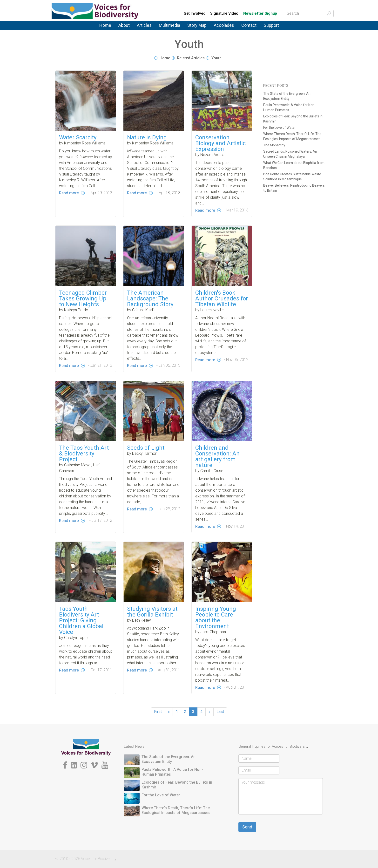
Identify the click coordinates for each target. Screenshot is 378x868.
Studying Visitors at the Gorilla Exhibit (152, 634)
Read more (69, 193)
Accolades (224, 25)
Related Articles (191, 58)
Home (105, 25)
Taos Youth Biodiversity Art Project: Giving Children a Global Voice (81, 643)
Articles (144, 25)
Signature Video (224, 13)
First (158, 712)
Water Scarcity (78, 137)
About (124, 25)
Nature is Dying (147, 137)
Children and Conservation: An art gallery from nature (217, 479)
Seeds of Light (146, 470)
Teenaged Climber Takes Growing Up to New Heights (83, 321)
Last (220, 712)
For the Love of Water (280, 128)
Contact (249, 25)
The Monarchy (274, 145)
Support (271, 25)
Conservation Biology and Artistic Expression (220, 143)
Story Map (197, 25)
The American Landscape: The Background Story (150, 321)
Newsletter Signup (260, 14)
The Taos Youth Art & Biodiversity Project (84, 476)
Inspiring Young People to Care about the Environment (216, 640)
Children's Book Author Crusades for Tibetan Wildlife (222, 321)
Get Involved (195, 13)
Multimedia (169, 25)
